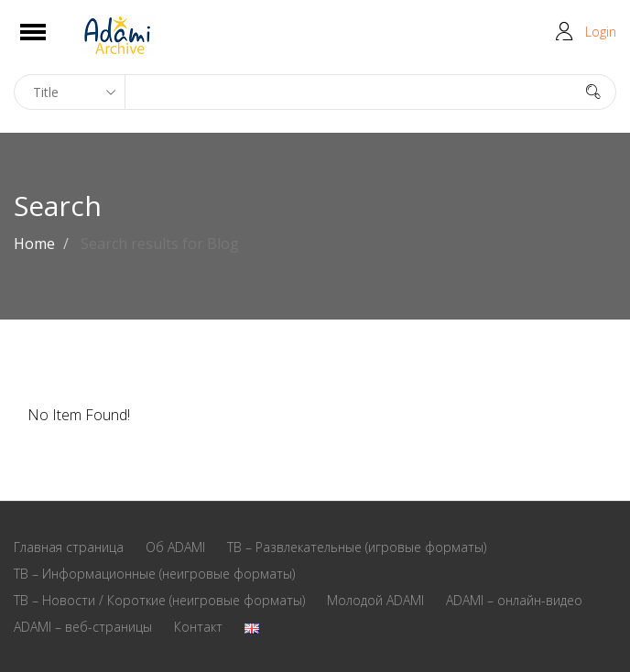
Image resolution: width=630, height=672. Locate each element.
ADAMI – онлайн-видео (514, 600)
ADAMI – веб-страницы (83, 627)
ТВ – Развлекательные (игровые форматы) (357, 547)
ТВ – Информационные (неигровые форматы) (154, 574)
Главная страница (69, 547)
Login (601, 32)
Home (34, 244)
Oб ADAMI (175, 547)
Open (49, 43)
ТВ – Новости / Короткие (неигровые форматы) (159, 600)
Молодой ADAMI (375, 600)
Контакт (198, 627)
